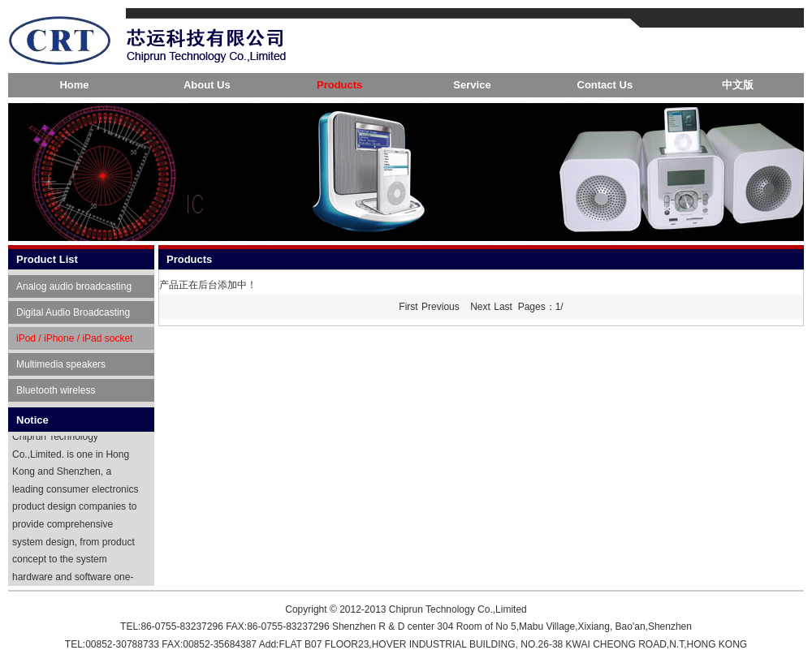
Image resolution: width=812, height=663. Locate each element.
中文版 (738, 85)
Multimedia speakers (61, 364)
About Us (207, 85)
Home (74, 85)
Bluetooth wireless (56, 390)
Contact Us (605, 85)
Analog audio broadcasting (74, 286)
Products (339, 85)
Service (472, 85)
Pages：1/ (541, 307)
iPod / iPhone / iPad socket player (74, 341)
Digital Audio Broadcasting (73, 312)
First (408, 307)
